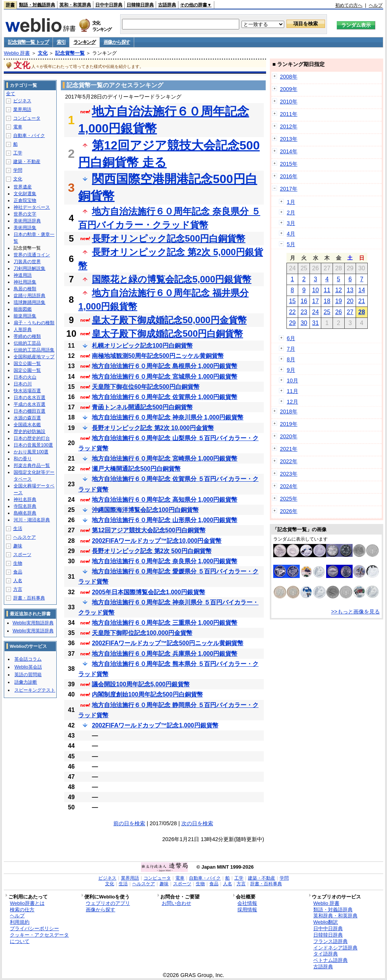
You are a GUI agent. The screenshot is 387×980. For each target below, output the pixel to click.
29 (293, 323)
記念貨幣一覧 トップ (28, 42)
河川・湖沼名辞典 (32, 520)
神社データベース (32, 207)
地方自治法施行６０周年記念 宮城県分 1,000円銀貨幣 (165, 377)
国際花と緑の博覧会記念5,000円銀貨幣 (172, 279)
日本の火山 (25, 377)
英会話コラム (28, 659)
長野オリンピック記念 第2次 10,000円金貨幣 (153, 428)
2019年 (289, 424)
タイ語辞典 (326, 954)
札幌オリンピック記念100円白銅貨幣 (142, 346)
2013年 (289, 139)
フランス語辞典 (330, 941)
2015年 (289, 164)
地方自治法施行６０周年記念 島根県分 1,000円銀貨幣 (165, 366)
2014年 (289, 151)
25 (327, 312)
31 (316, 323)
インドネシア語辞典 (335, 948)
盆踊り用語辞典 (29, 296)
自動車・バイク (29, 136)
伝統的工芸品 (27, 343)
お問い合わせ (176, 903)
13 (350, 290)
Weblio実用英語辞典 (33, 631)
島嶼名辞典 (25, 513)
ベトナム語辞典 (330, 960)
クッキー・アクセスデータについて (39, 938)
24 (316, 312)
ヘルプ (376, 5)
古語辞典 (167, 5)
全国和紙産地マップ (34, 357)
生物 (18, 563)
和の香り (23, 459)
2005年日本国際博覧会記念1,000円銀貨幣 (149, 592)
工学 (18, 153)
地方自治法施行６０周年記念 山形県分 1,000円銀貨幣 (165, 520)
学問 (18, 170)
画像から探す (117, 42)
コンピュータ (27, 118)
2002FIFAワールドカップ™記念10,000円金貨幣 (157, 541)
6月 (291, 338)
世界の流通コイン (32, 255)
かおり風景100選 (31, 452)
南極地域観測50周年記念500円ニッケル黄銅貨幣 (158, 356)
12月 (293, 402)
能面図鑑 (23, 309)
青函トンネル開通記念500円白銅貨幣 (142, 407)
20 (350, 301)
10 (316, 290)
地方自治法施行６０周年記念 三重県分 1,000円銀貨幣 (165, 623)
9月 (291, 370)
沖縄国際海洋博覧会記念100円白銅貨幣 (145, 510)
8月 (291, 359)
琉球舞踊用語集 (29, 302)
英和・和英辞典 (75, 5)
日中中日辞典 (109, 5)
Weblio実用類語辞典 (33, 623)
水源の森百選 (27, 418)
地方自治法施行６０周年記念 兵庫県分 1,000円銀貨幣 (165, 654)
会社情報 (247, 903)
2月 (291, 213)
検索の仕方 (22, 910)
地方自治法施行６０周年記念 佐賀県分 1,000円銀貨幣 (165, 397)
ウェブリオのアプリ (108, 903)
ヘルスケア (25, 537)
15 (293, 301)
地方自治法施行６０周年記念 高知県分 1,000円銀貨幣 (165, 500)
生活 (18, 529)
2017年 (289, 189)
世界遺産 (23, 187)
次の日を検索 (197, 823)
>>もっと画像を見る (355, 612)
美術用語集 (25, 228)
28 (362, 312)
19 (339, 301)
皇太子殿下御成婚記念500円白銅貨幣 (167, 334)
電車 (18, 127)
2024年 (289, 486)
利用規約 (20, 922)
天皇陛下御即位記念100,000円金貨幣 (142, 633)
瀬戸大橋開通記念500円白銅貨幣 (136, 469)
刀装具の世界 (27, 262)
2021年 (289, 449)
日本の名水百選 (29, 398)
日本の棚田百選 (29, 411)
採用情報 (247, 910)
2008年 (289, 77)
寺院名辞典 (25, 506)
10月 (293, 381)
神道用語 (23, 275)
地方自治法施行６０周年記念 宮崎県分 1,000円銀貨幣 (165, 458)
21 (362, 301)
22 (293, 312)
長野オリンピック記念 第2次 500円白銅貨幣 (152, 551)
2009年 (289, 89)
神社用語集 (25, 282)
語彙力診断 (26, 682)
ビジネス (22, 101)
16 (304, 301)
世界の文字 (25, 214)
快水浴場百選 (27, 391)
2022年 (289, 461)
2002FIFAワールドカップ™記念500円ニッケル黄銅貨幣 (168, 643)
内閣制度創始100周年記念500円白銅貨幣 (147, 694)
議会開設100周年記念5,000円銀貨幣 (141, 684)
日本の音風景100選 (33, 445)
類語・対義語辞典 (37, 5)
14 (362, 290)
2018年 (289, 411)
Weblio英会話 (28, 667)
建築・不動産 (27, 162)
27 (350, 312)
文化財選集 (25, 194)
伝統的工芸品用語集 (34, 350)
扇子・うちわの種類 (34, 323)
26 (339, 312)
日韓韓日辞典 (140, 5)
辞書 (10, 5)
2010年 (289, 102)
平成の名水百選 (29, 404)
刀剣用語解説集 (29, 268)
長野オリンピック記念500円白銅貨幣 (169, 238)
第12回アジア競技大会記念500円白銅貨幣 (149, 530)
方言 (18, 589)
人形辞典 (23, 330)
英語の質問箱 (28, 675)
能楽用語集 (25, 316)
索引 (61, 42)
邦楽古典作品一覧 (32, 465)
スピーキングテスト (35, 690)
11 (327, 290)
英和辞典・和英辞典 (335, 916)
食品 (18, 572)
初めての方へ (349, 5)
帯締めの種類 (27, 336)
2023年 (289, 474)
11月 (293, 391)
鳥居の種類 (25, 289)
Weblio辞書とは (27, 903)
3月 (291, 223)
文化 (43, 53)
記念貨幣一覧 (70, 53)
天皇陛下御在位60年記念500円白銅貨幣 (146, 387)
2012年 (289, 126)
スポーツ (22, 555)
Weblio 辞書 (17, 53)
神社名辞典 (25, 499)
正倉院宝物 (25, 200)
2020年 (289, 436)
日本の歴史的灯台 (32, 438)
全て (11, 94)
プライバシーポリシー (34, 928)
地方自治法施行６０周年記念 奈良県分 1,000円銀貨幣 (165, 561)
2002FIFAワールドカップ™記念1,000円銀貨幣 (155, 725)
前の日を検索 (129, 823)
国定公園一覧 (27, 370)
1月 (291, 202)
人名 (18, 581)
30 (304, 323)
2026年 (289, 511)
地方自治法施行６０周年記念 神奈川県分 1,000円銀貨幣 (168, 417)
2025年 (289, 499)
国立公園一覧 (27, 364)
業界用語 (22, 109)
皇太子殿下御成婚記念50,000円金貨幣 (169, 320)
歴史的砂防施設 (29, 431)
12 (339, 290)
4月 (291, 234)
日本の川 (23, 384)
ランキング (84, 42)
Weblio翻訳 (326, 922)
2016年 (289, 176)
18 (327, 301)
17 (316, 301)
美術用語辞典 (27, 221)
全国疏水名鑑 (27, 425)
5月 (291, 244)
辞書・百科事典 (29, 598)
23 (304, 312)
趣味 (18, 546)
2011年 (289, 114)
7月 (291, 349)
